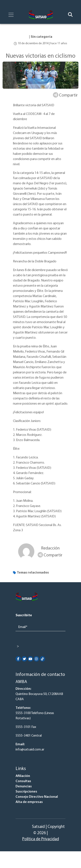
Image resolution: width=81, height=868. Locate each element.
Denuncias (24, 786)
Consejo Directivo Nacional (37, 797)
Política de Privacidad (41, 839)
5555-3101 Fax (26, 727)
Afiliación (23, 776)
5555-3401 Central (29, 736)
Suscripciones (26, 792)
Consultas (23, 781)
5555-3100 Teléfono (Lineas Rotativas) (35, 716)
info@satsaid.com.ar (30, 750)
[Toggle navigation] (11, 15)
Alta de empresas (29, 802)
